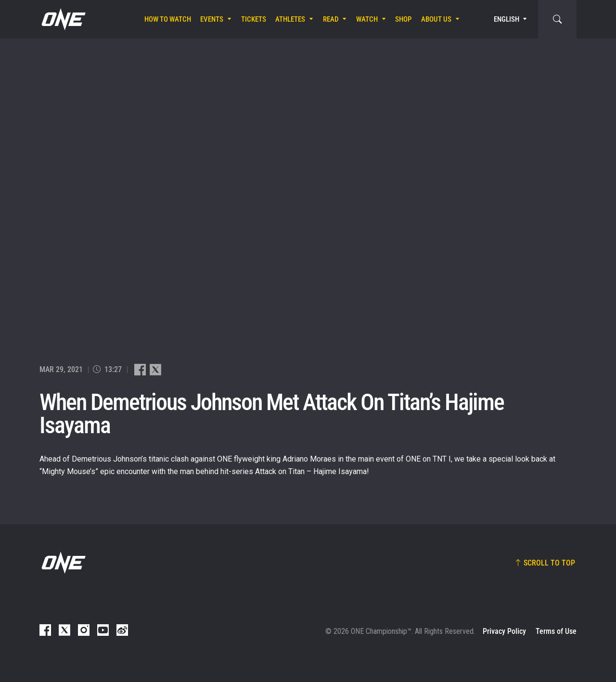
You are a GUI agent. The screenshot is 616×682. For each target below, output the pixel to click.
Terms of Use (556, 631)
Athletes (290, 19)
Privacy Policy (504, 631)
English (507, 19)
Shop (403, 19)
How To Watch (168, 19)
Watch (367, 19)
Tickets (254, 19)
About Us (436, 19)
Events (212, 19)
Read (331, 19)
